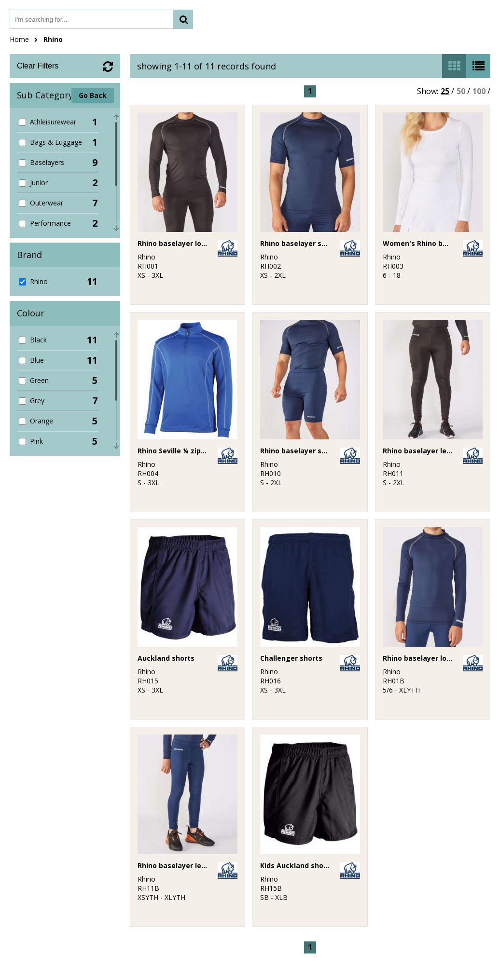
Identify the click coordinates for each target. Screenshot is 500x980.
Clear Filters (38, 66)
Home (19, 39)
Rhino (53, 39)
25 (445, 91)
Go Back (93, 95)
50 (461, 91)
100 (479, 91)
